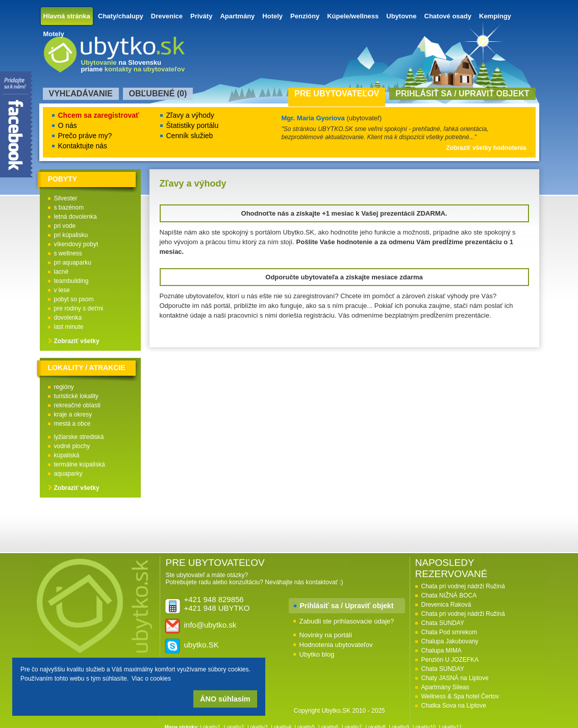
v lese (62, 290)
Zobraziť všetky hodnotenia (486, 148)
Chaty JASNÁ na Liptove (455, 678)
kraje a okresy (73, 414)
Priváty (201, 16)
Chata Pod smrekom (449, 632)
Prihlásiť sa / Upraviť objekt (347, 606)
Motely (54, 34)
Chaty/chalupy (121, 16)
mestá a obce (72, 424)
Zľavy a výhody (190, 115)
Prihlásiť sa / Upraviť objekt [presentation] (462, 94)
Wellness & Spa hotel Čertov (460, 696)
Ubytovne (401, 16)
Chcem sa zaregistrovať (99, 115)
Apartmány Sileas (445, 687)
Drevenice (167, 16)
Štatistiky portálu (193, 125)
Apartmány (237, 16)
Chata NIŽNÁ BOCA (449, 595)
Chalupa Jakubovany (450, 641)
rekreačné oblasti (77, 405)
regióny (64, 387)
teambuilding (71, 281)
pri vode (65, 226)
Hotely (272, 16)
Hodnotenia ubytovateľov (336, 645)
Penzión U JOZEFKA (450, 660)
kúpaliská (67, 455)
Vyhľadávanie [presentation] (81, 94)
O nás (68, 125)
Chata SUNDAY (443, 623)
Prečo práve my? (85, 136)
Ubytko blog (317, 654)
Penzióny (305, 16)
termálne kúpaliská (80, 464)
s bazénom (69, 207)
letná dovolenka (76, 217)
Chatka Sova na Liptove (454, 706)
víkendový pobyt (76, 244)
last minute (69, 327)
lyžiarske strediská (79, 437)
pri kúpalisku (71, 235)
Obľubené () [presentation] (158, 94)
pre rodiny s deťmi (79, 308)
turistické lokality (76, 396)
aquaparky (68, 474)
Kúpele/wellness (353, 16)
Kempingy (495, 16)
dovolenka (68, 318)
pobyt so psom (74, 299)
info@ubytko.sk (210, 625)
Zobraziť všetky (77, 341)
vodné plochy (72, 446)
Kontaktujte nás (83, 146)
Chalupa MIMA (442, 651)
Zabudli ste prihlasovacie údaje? (347, 621)
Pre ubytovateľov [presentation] (337, 94)
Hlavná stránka (67, 16)
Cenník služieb (190, 136)
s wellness (68, 253)
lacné (61, 272)
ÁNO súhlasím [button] (225, 699)
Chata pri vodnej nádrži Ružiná (463, 586)
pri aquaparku (73, 263)
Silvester (66, 198)
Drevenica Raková (446, 605)
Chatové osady (448, 16)
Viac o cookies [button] (151, 679)
